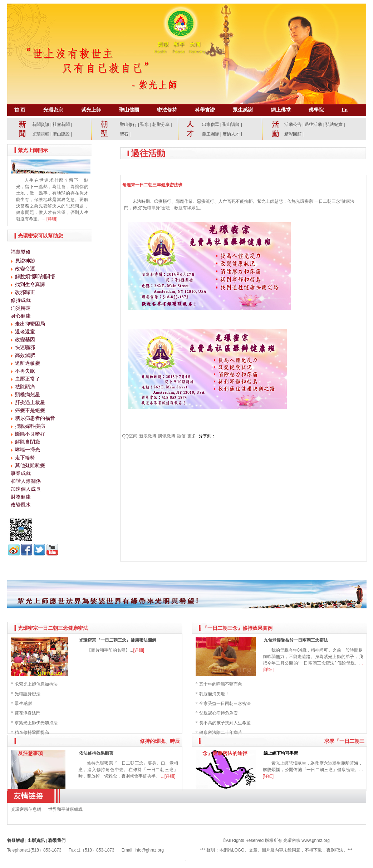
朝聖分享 (161, 124)
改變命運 (25, 269)
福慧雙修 (21, 252)
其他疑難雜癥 (30, 465)
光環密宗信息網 (26, 809)
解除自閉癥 (28, 442)
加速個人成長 (26, 489)
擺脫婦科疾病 (30, 426)
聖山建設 (61, 134)
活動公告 (293, 124)
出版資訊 (36, 840)
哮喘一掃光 (28, 450)
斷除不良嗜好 (30, 434)
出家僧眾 (211, 124)
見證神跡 (25, 261)
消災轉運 (21, 308)
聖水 (144, 124)
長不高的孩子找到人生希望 (225, 723)
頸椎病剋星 (28, 394)
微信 (181, 436)
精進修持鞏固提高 (32, 732)
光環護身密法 (28, 694)
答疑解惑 (16, 840)
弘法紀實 (335, 124)
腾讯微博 (167, 436)
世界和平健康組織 (65, 809)
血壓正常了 (28, 379)
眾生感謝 (23, 703)
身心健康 (21, 316)
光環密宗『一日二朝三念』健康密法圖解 (118, 640)
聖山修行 (128, 124)
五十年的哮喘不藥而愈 (221, 684)
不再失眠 (25, 371)
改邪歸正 (25, 292)
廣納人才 (231, 134)
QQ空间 (130, 436)
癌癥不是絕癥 (30, 410)
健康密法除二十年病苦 (221, 732)
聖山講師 (231, 124)
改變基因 (25, 339)
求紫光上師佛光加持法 (36, 723)
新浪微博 (148, 436)
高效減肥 (25, 355)
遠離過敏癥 (28, 363)
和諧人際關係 (26, 481)
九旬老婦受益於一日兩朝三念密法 (296, 640)
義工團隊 (211, 134)
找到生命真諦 (30, 284)
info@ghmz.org (149, 850)
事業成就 (21, 473)
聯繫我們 (57, 840)
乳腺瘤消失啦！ (214, 694)
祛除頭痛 (25, 387)
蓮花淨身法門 (28, 713)
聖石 (124, 134)
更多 (192, 436)
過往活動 (313, 124)
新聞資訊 (41, 124)
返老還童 (25, 332)
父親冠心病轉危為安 (219, 713)
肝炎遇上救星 (30, 402)
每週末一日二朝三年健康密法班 (152, 185)
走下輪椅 (25, 457)
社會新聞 (61, 124)
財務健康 (21, 497)
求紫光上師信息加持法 (36, 684)
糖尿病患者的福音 (35, 418)
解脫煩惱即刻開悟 (35, 276)
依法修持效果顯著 (96, 753)
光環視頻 (41, 134)
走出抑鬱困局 (30, 324)
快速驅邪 (25, 347)
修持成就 (21, 300)
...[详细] (168, 776)
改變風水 (21, 505)
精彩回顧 (293, 134)
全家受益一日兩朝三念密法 (225, 703)
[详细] (52, 219)
